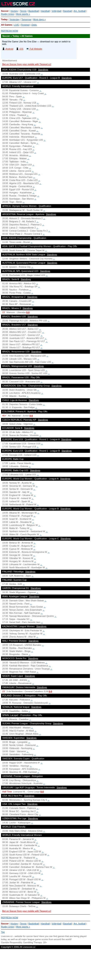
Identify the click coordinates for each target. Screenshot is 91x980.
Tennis (23, 11)
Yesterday (14, 19)
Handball (45, 11)
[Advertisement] (45, 966)
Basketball (34, 11)
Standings (43, 70)
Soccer (5, 11)
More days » (39, 19)
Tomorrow (26, 19)
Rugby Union (8, 14)
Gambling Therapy (32, 942)
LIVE (17, 25)
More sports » (23, 14)
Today (4, 19)
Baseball (68, 11)
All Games (7, 25)
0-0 (28, 312)
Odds (34, 25)
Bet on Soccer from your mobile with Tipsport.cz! (27, 64)
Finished (25, 25)
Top (3, 932)
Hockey (14, 11)
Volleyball (56, 11)
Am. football (80, 11)
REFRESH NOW (10, 31)
